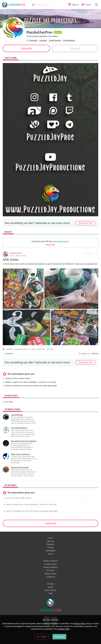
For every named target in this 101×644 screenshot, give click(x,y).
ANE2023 (9, 349)
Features (51, 544)
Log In (50, 538)
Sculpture (43, 40)
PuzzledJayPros (16, 253)
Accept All (59, 637)
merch (34, 349)
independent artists (60, 241)
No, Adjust (42, 637)
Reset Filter (51, 245)
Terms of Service (50, 561)
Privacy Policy (50, 564)
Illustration (33, 40)
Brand (50, 587)
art (29, 349)
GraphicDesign (55, 40)
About (51, 554)
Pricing (50, 547)
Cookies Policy (64, 629)
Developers (50, 551)
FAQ (50, 593)
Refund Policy (50, 574)
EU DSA (50, 570)
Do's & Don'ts (51, 590)
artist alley (50, 349)
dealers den (41, 349)
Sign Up (51, 541)
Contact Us (50, 577)
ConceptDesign (69, 40)
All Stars (50, 584)
